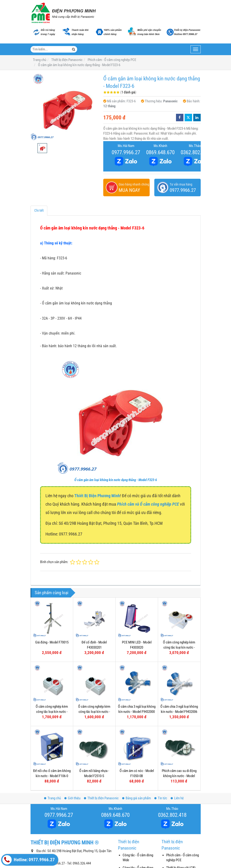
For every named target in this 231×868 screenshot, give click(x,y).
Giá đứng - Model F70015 (52, 642)
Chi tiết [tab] (39, 211)
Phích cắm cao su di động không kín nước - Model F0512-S (179, 738)
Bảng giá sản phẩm (136, 798)
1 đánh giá (128, 92)
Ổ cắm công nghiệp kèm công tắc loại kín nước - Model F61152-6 (52, 712)
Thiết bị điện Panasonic (101, 798)
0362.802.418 (195, 152)
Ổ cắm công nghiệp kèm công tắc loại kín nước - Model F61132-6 (94, 712)
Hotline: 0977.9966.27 (29, 860)
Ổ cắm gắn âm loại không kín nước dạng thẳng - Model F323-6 (116, 480)
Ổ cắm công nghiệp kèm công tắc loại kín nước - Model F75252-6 (179, 647)
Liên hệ (177, 798)
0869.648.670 (160, 152)
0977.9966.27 (126, 152)
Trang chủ (52, 798)
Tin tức (161, 798)
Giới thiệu (72, 798)
